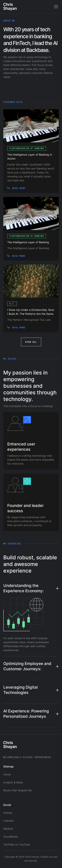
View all (31, 342)
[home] (10, 7)
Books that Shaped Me (18, 790)
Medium (8, 829)
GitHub (8, 813)
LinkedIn (9, 821)
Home (7, 774)
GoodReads (11, 837)
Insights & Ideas (13, 782)
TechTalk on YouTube (17, 845)
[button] (55, 7)
